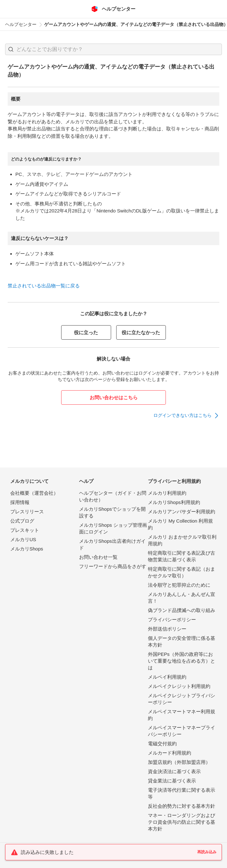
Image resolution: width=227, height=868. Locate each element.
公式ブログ (22, 521)
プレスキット (25, 530)
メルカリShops (27, 549)
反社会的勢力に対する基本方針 (182, 806)
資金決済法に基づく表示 (174, 771)
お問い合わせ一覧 (98, 557)
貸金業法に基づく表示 (172, 781)
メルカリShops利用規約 (174, 502)
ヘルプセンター (21, 24)
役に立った (86, 332)
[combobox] (113, 49)
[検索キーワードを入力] (119, 49)
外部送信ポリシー (167, 629)
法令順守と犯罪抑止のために (179, 585)
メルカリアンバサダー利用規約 (182, 512)
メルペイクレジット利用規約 (179, 686)
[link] (186, 416)
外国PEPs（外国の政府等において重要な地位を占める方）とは (182, 661)
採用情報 (20, 502)
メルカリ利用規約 (167, 493)
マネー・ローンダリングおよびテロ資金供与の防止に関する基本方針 (182, 822)
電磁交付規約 (162, 744)
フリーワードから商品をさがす (113, 566)
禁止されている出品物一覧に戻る (44, 286)
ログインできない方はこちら (182, 415)
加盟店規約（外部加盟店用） (179, 762)
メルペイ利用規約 (167, 677)
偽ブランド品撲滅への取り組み (182, 610)
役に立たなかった (141, 332)
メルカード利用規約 (170, 753)
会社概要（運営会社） (34, 493)
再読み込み (207, 852)
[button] (11, 49)
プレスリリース (27, 512)
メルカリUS (23, 539)
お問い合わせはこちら (114, 397)
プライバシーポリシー (172, 620)
